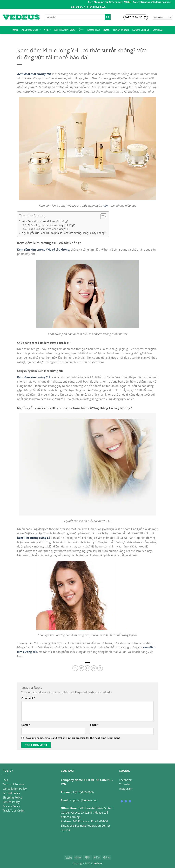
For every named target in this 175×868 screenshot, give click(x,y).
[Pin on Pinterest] (94, 668)
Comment (28, 698)
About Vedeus (141, 30)
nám (105, 206)
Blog (106, 30)
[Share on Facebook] (75, 668)
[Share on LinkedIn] (100, 668)
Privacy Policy (11, 806)
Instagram (126, 789)
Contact (158, 30)
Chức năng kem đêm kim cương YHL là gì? (51, 225)
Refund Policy (11, 793)
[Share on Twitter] (81, 668)
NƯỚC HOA (94, 30)
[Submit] (108, 17)
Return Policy (11, 802)
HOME (15, 30)
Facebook (125, 780)
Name (26, 725)
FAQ (5, 780)
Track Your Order (14, 811)
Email (94, 725)
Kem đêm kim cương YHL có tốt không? (45, 221)
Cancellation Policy (15, 789)
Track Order (121, 30)
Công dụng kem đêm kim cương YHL (48, 229)
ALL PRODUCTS (31, 30)
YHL (47, 30)
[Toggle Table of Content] (102, 216)
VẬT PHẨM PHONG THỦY (69, 30)
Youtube (125, 784)
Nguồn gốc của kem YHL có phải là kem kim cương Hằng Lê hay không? (64, 233)
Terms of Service (13, 784)
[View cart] (136, 17)
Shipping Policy (12, 798)
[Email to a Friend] (88, 668)
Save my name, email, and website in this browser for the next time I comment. (73, 738)
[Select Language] (163, 17)
